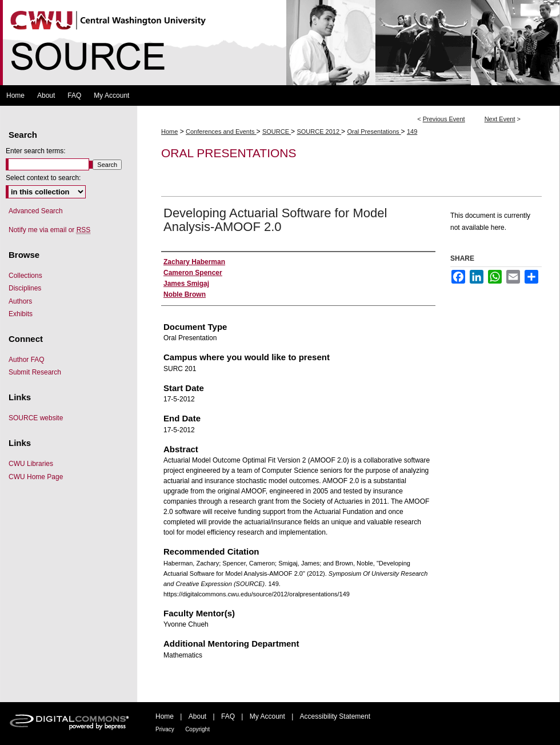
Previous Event (444, 119)
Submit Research (35, 372)
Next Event (500, 119)
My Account (267, 716)
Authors (20, 301)
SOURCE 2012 (319, 132)
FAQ (228, 716)
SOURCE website (36, 418)
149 (412, 132)
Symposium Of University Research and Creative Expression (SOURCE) (280, 43)
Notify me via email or (49, 230)
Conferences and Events (221, 132)
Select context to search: (43, 178)
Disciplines (25, 288)
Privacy (165, 729)
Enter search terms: (36, 151)
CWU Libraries (31, 464)
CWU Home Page (36, 477)
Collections (25, 276)
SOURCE (277, 132)
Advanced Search (36, 211)
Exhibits (21, 314)
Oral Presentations (374, 132)
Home (169, 132)
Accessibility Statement (335, 716)
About (197, 716)
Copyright (197, 729)
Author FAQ (27, 360)
